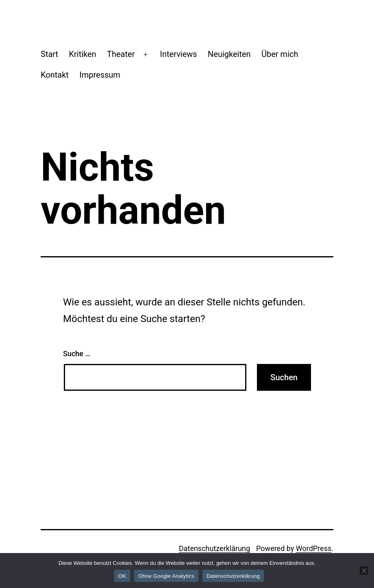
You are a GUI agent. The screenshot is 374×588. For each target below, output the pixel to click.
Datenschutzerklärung (214, 548)
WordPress (314, 548)
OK (122, 576)
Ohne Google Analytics (166, 576)
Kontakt (55, 75)
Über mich (280, 54)
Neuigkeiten (229, 54)
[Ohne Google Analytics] (364, 571)
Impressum (100, 75)
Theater (121, 54)
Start (49, 54)
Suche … (77, 354)
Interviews (179, 54)
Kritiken (82, 54)
